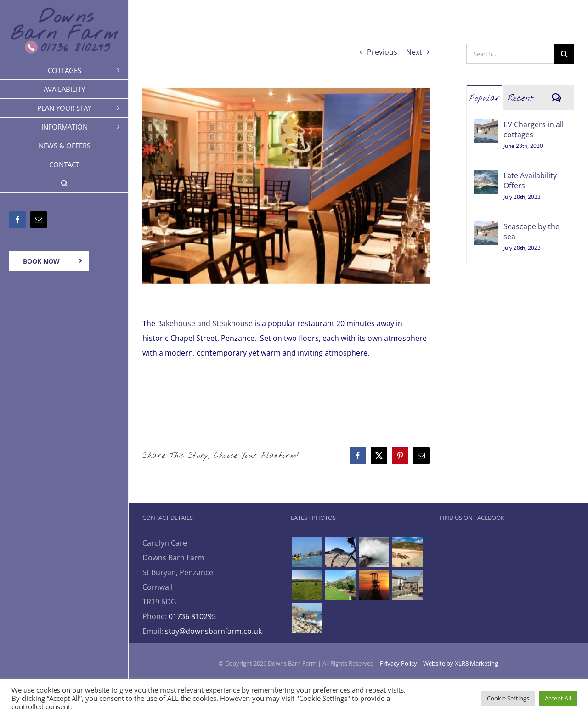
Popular (485, 98)
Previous (382, 52)
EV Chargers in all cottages (534, 130)
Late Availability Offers (530, 181)
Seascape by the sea (531, 231)
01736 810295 (192, 616)
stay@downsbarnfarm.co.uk (213, 631)
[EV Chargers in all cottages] (486, 127)
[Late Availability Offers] (486, 178)
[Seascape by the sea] (486, 229)
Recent (520, 98)
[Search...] (510, 54)
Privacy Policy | (401, 663)
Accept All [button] (558, 698)
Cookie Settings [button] (508, 698)
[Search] (564, 54)
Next (414, 52)
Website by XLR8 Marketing (461, 663)
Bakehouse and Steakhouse (205, 323)
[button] (64, 183)
